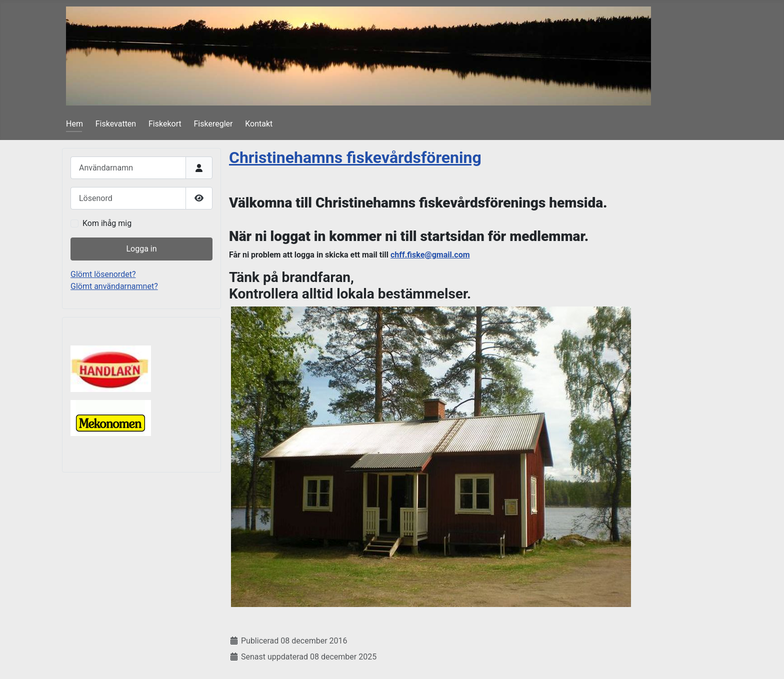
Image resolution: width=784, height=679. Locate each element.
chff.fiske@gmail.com (430, 255)
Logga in (141, 249)
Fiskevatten (116, 124)
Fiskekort (165, 124)
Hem (74, 124)
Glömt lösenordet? (103, 274)
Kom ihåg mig (107, 223)
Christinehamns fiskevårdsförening (355, 157)
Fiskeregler (213, 124)
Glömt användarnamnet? (114, 286)
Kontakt (259, 124)
